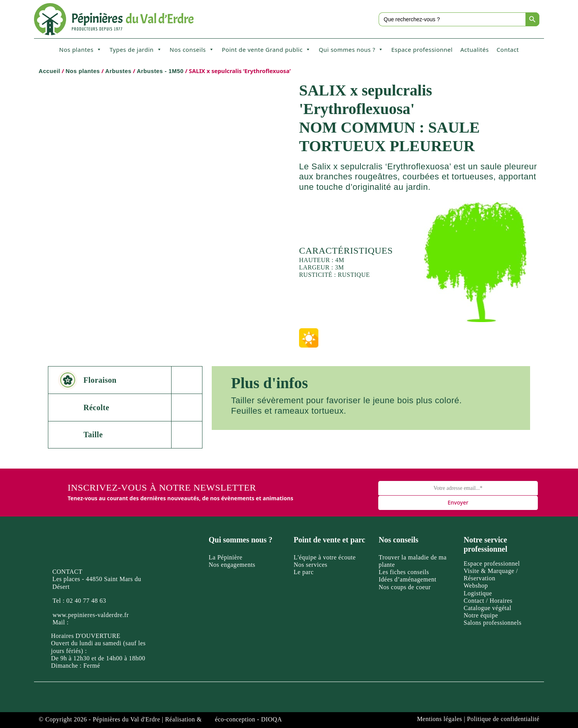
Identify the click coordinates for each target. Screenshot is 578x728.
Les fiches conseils (404, 572)
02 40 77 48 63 (86, 601)
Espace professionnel (422, 49)
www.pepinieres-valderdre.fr (91, 615)
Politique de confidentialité (503, 719)
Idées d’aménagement (407, 579)
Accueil (49, 71)
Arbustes (118, 71)
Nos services (310, 565)
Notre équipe (481, 615)
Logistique (478, 593)
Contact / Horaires (488, 601)
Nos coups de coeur (405, 587)
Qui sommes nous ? (351, 49)
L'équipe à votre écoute (325, 557)
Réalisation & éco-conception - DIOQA (224, 719)
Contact (508, 49)
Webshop (476, 586)
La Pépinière (225, 557)
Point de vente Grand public (266, 49)
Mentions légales (439, 719)
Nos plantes (80, 49)
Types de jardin (136, 49)
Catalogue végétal (488, 608)
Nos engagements (232, 565)
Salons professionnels (493, 623)
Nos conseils (192, 49)
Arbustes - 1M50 (160, 71)
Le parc (304, 572)
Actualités (474, 49)
